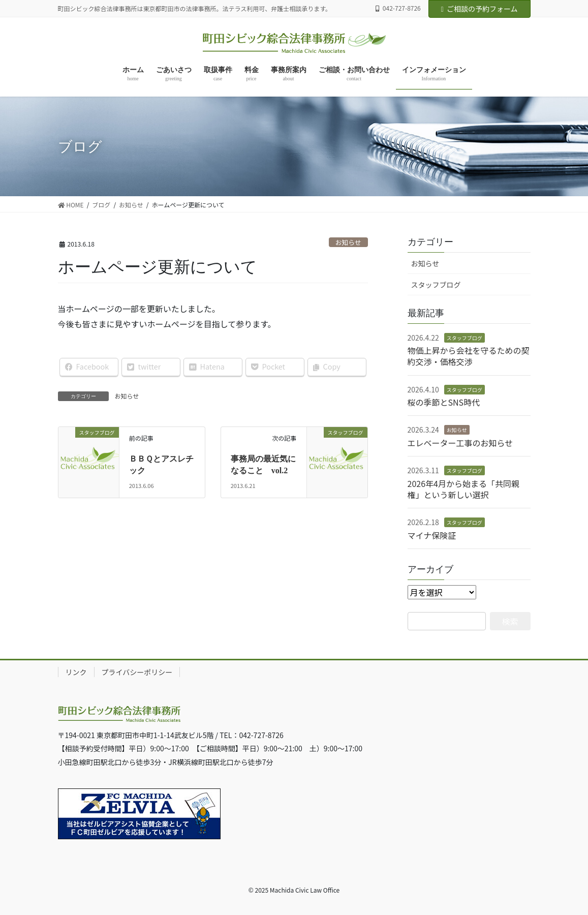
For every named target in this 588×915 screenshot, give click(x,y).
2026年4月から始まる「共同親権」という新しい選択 (463, 489)
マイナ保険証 (432, 535)
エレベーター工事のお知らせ (460, 443)
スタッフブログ (436, 285)
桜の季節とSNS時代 (444, 402)
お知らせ (348, 242)
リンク (76, 672)
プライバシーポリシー (137, 672)
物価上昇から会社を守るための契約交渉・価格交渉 (469, 356)
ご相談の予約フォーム (479, 9)
